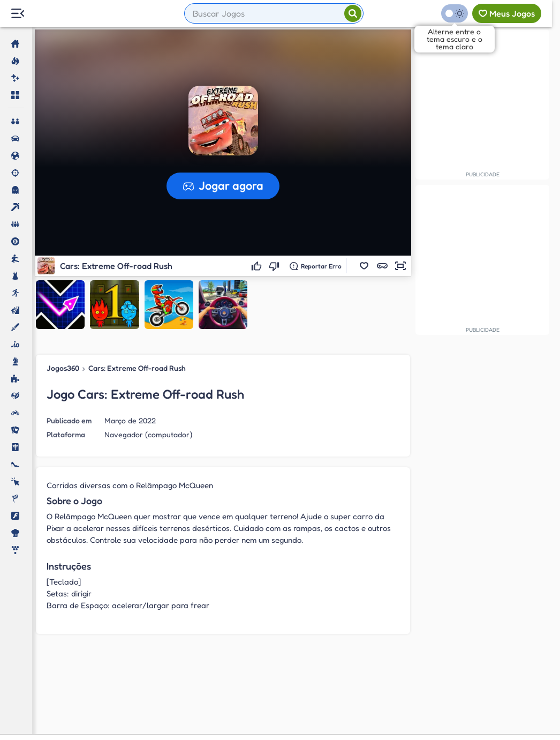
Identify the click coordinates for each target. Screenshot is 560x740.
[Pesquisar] (353, 13)
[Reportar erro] (316, 266)
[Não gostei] (275, 266)
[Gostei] (258, 266)
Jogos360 (63, 368)
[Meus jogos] (507, 13)
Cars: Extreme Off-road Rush (137, 368)
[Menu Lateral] (17, 14)
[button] (364, 266)
